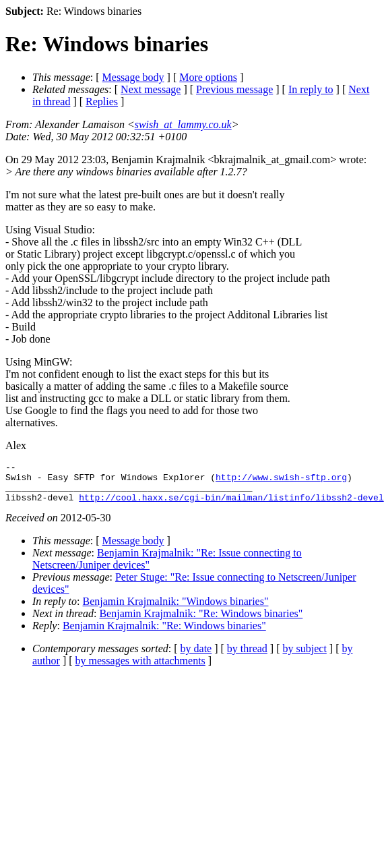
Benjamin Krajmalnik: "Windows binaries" (176, 609)
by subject (305, 657)
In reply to (311, 89)
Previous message (234, 89)
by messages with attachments (140, 669)
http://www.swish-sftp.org (281, 481)
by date (196, 657)
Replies (102, 102)
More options (208, 77)
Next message (151, 89)
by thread (247, 657)
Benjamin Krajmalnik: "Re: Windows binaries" (201, 621)
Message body (133, 77)
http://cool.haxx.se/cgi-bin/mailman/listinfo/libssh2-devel (231, 505)
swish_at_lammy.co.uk (183, 124)
